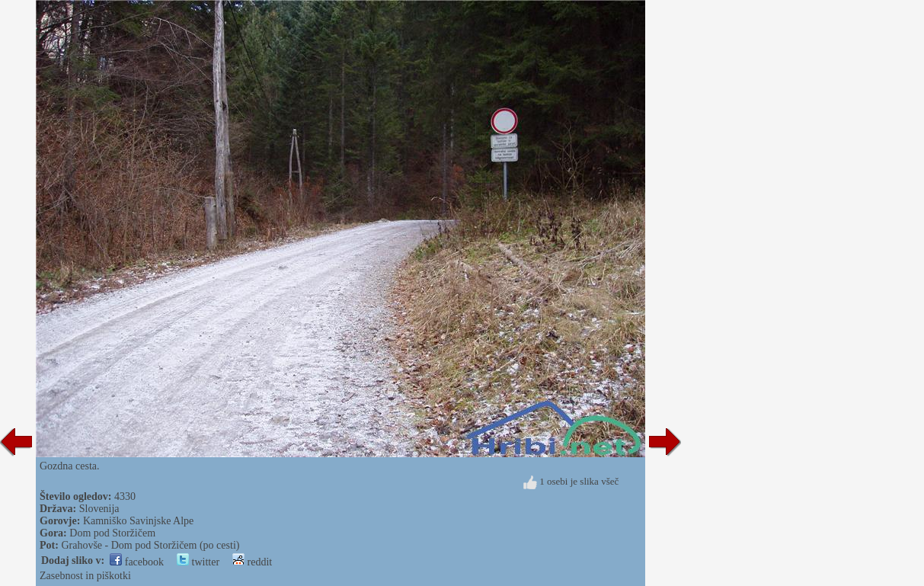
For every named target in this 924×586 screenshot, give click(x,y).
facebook (137, 562)
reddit (252, 562)
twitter (198, 562)
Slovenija (99, 509)
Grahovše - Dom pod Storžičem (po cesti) (150, 545)
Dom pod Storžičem (112, 533)
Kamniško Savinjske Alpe (138, 521)
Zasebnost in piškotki (85, 576)
